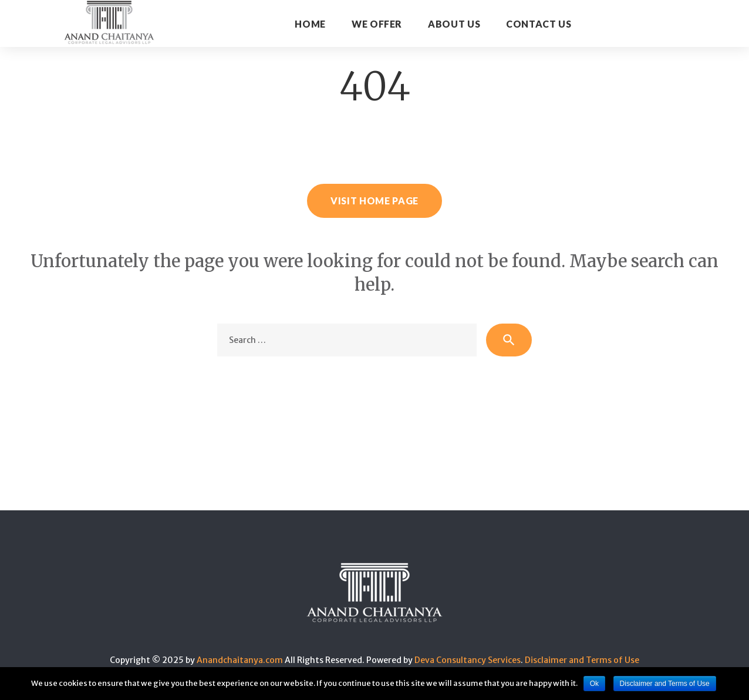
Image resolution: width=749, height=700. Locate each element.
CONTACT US (539, 24)
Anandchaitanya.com (240, 660)
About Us (454, 24)
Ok (594, 684)
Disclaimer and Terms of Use (582, 660)
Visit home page (374, 201)
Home (310, 24)
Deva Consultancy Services (468, 660)
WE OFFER (377, 24)
